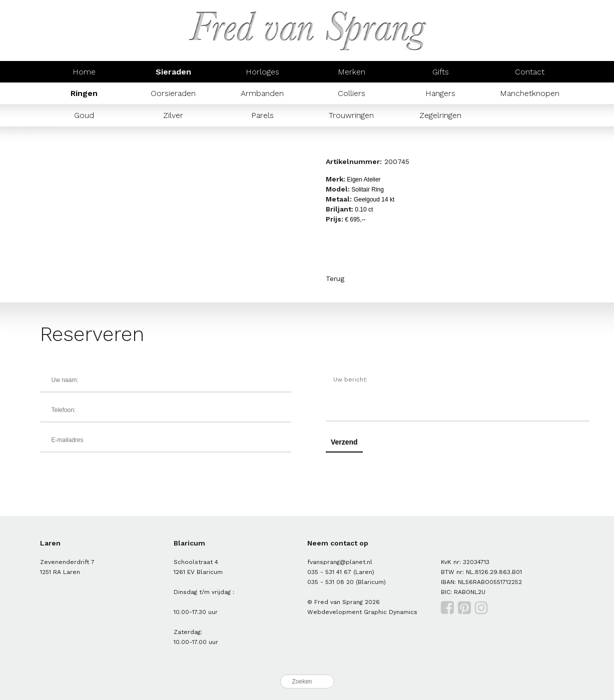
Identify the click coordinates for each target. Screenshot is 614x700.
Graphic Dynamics (391, 612)
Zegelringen (440, 115)
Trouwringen (351, 115)
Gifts (441, 72)
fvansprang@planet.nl (340, 562)
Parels (262, 115)
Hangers (440, 93)
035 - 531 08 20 (331, 582)
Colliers (352, 93)
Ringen (84, 93)
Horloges (262, 72)
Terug (335, 278)
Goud (84, 115)
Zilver (173, 115)
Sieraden (173, 72)
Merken (352, 72)
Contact (530, 72)
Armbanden (262, 93)
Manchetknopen (530, 93)
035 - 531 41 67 (329, 572)
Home (84, 72)
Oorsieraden (173, 93)
